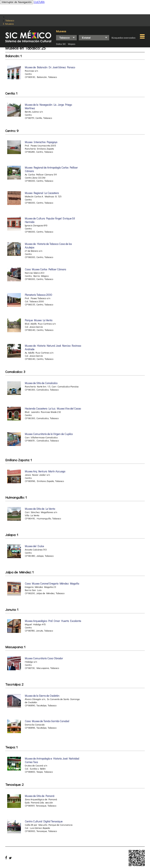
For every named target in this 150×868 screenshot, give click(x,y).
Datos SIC (61, 44)
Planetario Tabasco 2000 (38, 295)
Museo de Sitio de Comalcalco (41, 383)
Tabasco (10, 20)
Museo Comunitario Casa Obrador (44, 658)
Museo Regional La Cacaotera (42, 193)
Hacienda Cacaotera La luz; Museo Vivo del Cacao (53, 409)
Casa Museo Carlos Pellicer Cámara (45, 269)
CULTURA (39, 2)
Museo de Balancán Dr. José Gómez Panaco (50, 67)
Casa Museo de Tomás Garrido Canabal (47, 721)
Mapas (72, 44)
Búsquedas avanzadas (123, 38)
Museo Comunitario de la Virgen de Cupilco (49, 434)
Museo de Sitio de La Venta (40, 509)
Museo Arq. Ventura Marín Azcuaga (45, 471)
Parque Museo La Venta (39, 320)
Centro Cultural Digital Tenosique (44, 821)
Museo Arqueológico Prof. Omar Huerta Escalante (53, 621)
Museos (9, 24)
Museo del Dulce (34, 546)
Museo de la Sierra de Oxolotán (42, 696)
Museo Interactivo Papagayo (41, 142)
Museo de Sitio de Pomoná (40, 796)
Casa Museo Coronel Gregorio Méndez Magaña (52, 584)
